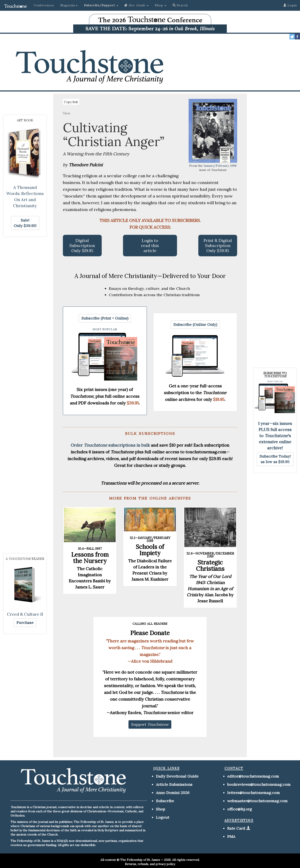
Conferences (44, 5)
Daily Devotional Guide (177, 776)
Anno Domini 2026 (173, 793)
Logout (163, 817)
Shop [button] (161, 5)
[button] (101, 5)
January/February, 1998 (220, 166)
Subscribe (165, 801)
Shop (161, 809)
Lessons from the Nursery (90, 558)
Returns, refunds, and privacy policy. (150, 864)
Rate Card (236, 828)
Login (290, 5)
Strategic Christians (210, 566)
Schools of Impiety (150, 550)
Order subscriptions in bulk (110, 445)
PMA (231, 836)
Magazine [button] (69, 5)
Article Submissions (174, 784)
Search (180, 5)
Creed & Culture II (25, 614)
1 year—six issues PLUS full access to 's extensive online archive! (275, 436)
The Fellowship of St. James (140, 860)
